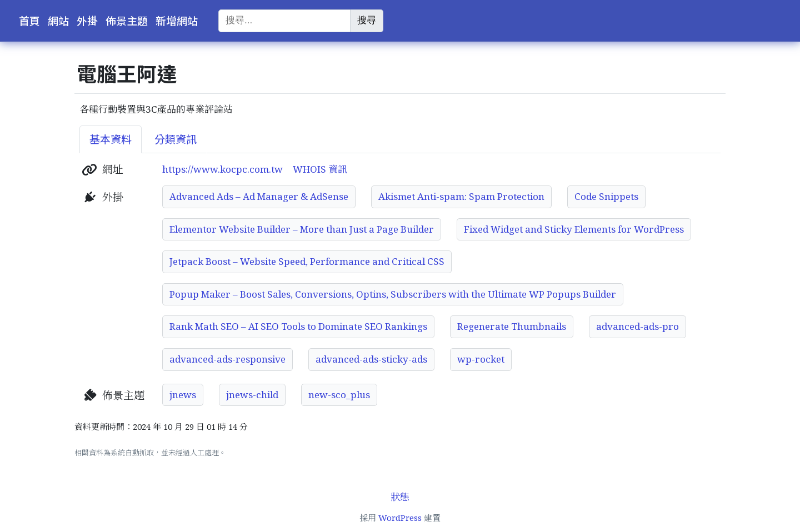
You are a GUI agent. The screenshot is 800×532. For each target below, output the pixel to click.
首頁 (29, 21)
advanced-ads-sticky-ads (371, 359)
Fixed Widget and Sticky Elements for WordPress (574, 229)
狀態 (400, 497)
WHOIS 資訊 (320, 169)
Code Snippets (606, 196)
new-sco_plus (339, 395)
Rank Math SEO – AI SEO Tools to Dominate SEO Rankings (298, 326)
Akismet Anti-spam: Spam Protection (461, 196)
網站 (58, 21)
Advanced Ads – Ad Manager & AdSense (259, 196)
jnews (183, 395)
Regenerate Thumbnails (512, 326)
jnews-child (252, 395)
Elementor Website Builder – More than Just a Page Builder (302, 229)
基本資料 (111, 139)
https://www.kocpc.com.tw (222, 169)
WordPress (400, 518)
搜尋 (367, 20)
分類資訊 (176, 139)
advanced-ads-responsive (227, 359)
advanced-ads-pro (637, 326)
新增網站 (177, 21)
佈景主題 (127, 21)
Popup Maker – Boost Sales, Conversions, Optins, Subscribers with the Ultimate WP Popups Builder (393, 294)
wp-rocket (481, 359)
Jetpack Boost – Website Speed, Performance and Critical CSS (307, 261)
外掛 (87, 21)
